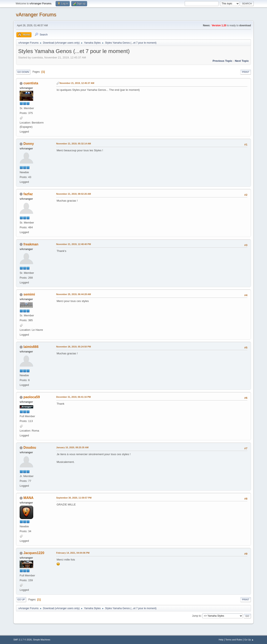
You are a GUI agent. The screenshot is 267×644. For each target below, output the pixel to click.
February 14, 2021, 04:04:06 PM (73, 553)
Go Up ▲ (249, 640)
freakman (31, 244)
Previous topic (223, 61)
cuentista (31, 83)
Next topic (242, 61)
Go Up (21, 600)
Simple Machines (42, 640)
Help (221, 640)
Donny (29, 144)
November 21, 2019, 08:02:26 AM (74, 194)
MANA (28, 498)
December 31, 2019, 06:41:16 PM (73, 397)
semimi (29, 294)
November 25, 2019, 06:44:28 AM (74, 294)
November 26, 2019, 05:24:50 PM (74, 347)
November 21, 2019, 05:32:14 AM (74, 144)
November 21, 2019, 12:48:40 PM (74, 244)
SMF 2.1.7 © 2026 (23, 640)
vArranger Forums (36, 15)
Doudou (30, 448)
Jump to (196, 616)
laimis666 (31, 347)
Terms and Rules (234, 640)
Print (246, 72)
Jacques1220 (34, 553)
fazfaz (28, 194)
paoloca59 (32, 397)
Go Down (23, 72)
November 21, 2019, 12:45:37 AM (77, 83)
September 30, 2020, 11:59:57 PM (74, 498)
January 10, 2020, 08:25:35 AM (72, 447)
